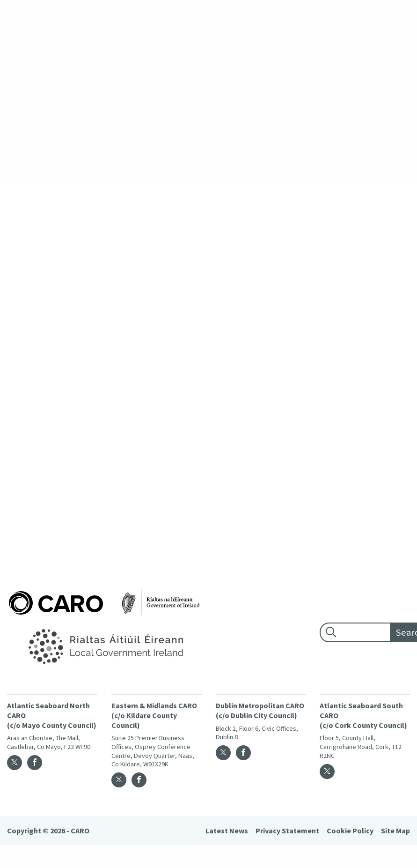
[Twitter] (15, 763)
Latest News (227, 831)
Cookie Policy (350, 831)
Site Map (395, 831)
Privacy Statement (287, 831)
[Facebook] (35, 763)
